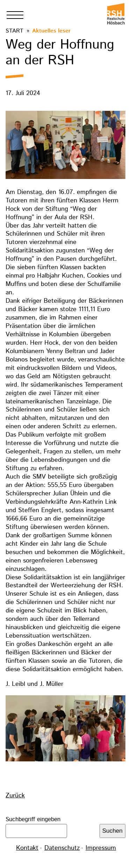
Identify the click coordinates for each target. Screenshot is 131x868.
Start (14, 31)
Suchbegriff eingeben (33, 819)
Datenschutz (62, 848)
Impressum (101, 848)
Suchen (112, 831)
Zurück (15, 796)
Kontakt (27, 848)
